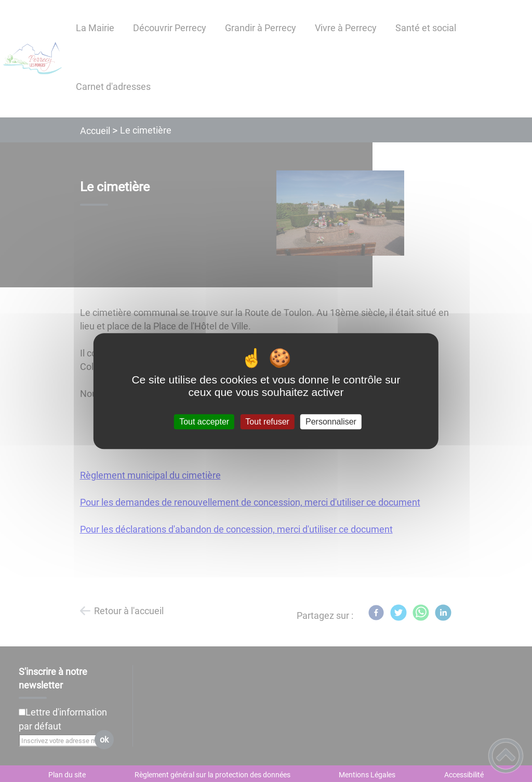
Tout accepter (204, 422)
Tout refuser (267, 422)
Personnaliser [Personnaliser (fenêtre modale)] (331, 422)
